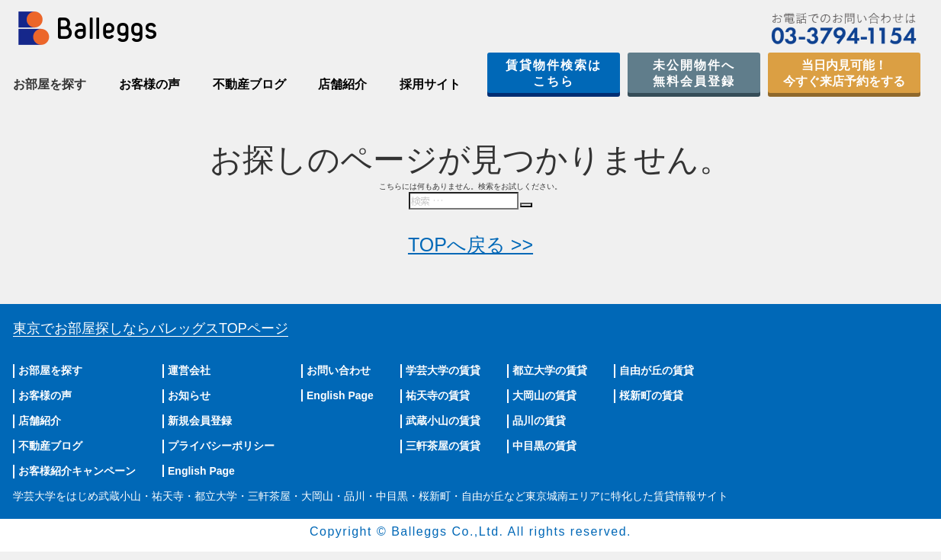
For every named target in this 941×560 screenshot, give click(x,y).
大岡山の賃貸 (544, 395)
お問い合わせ (339, 370)
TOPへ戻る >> (470, 245)
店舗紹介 (342, 84)
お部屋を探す (50, 370)
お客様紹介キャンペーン (77, 471)
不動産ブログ (249, 84)
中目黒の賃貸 (544, 446)
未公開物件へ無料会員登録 (694, 73)
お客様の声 (149, 84)
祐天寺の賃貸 (438, 395)
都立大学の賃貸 (550, 370)
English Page (201, 471)
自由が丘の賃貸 (657, 370)
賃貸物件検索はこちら (554, 73)
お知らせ (189, 395)
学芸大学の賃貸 (443, 370)
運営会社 (189, 370)
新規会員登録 (200, 421)
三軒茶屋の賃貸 (443, 446)
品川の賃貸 (539, 421)
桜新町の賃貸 (651, 395)
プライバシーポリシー (221, 446)
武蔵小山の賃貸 (443, 421)
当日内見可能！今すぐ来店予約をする (844, 73)
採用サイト (430, 84)
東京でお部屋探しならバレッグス (151, 328)
